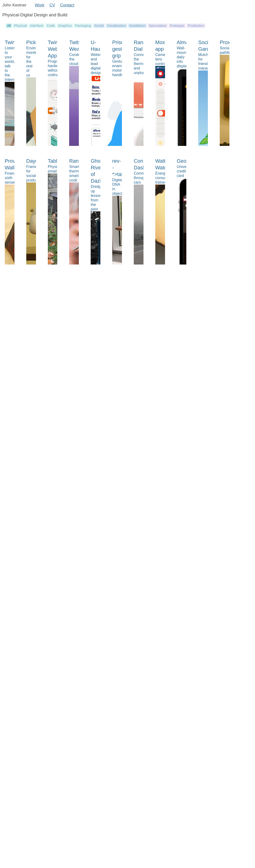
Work (40, 5)
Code (51, 26)
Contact (67, 5)
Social (99, 26)
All (9, 26)
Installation (137, 26)
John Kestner (14, 5)
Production (196, 26)
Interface (37, 26)
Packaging (83, 26)
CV (52, 5)
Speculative (158, 26)
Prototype (177, 26)
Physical (20, 26)
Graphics (65, 26)
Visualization (116, 26)
